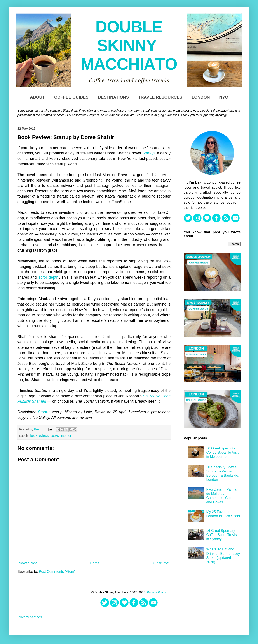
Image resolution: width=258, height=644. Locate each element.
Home (95, 563)
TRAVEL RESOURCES (160, 97)
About (37, 97)
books (54, 436)
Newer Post (28, 563)
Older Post (161, 563)
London (201, 97)
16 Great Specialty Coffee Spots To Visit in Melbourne (222, 452)
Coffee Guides (71, 97)
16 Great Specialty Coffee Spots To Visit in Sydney (222, 535)
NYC (224, 97)
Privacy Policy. (157, 592)
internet (66, 436)
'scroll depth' (48, 277)
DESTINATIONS (113, 97)
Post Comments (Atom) (57, 572)
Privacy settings (30, 617)
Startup (148, 153)
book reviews (39, 436)
